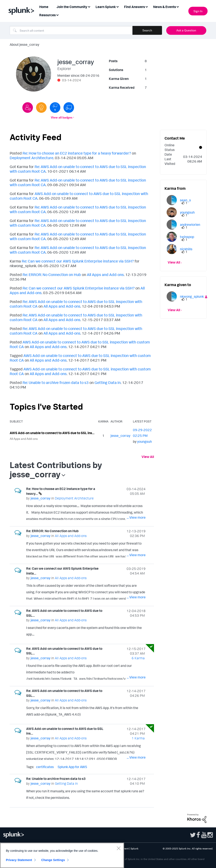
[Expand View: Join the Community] (89, 6)
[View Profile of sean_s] (185, 200)
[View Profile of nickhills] (186, 249)
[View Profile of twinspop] (187, 237)
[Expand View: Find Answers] (147, 6)
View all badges (62, 117)
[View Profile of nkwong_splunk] (192, 296)
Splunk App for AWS (72, 767)
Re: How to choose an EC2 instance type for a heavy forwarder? (77, 153)
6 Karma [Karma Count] (138, 658)
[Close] (119, 848)
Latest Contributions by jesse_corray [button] (56, 470)
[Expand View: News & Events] (178, 6)
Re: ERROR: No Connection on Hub (52, 275)
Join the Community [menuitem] (72, 7)
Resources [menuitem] (47, 15)
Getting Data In (108, 382)
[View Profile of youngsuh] (144, 441)
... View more (136, 517)
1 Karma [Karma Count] (138, 738)
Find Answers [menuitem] (134, 7)
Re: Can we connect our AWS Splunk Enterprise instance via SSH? (78, 261)
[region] (62, 855)
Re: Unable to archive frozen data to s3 (56, 382)
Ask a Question (186, 30)
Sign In (198, 11)
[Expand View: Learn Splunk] (117, 6)
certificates (45, 767)
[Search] (71, 30)
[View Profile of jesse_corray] (120, 436)
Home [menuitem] (44, 7)
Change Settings (53, 860)
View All (148, 457)
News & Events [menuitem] (165, 7)
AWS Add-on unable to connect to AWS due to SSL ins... (52, 433)
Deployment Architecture (32, 158)
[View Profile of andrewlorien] (190, 225)
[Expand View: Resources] (57, 15)
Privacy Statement (19, 860)
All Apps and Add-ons (105, 275)
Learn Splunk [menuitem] (106, 7)
